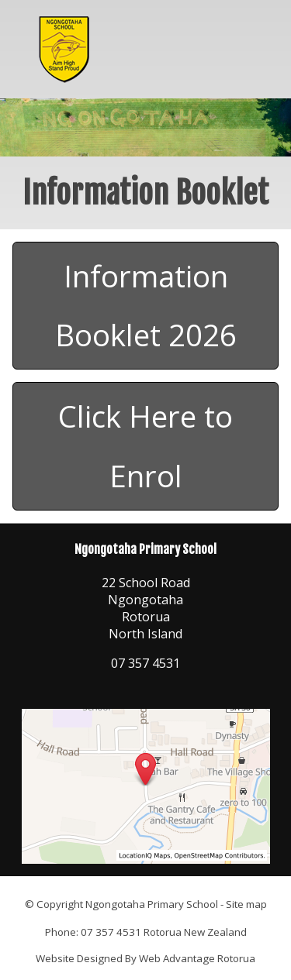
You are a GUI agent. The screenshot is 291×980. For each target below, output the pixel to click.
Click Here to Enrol (145, 446)
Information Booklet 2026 (146, 306)
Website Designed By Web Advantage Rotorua (145, 958)
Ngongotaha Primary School (152, 904)
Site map (246, 904)
